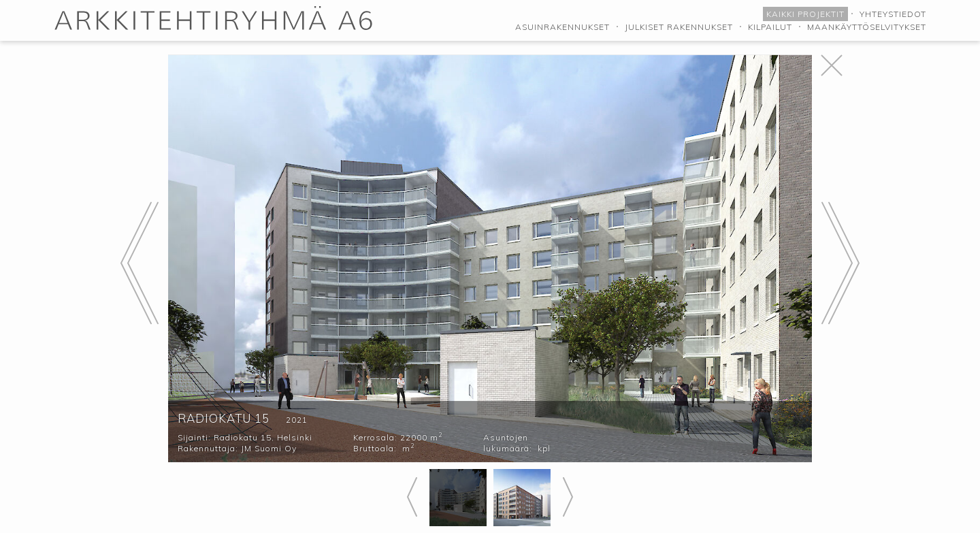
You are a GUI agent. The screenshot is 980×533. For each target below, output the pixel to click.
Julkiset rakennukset (679, 27)
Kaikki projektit (805, 14)
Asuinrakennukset (562, 27)
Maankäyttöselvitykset (867, 27)
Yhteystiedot (893, 14)
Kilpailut (770, 27)
